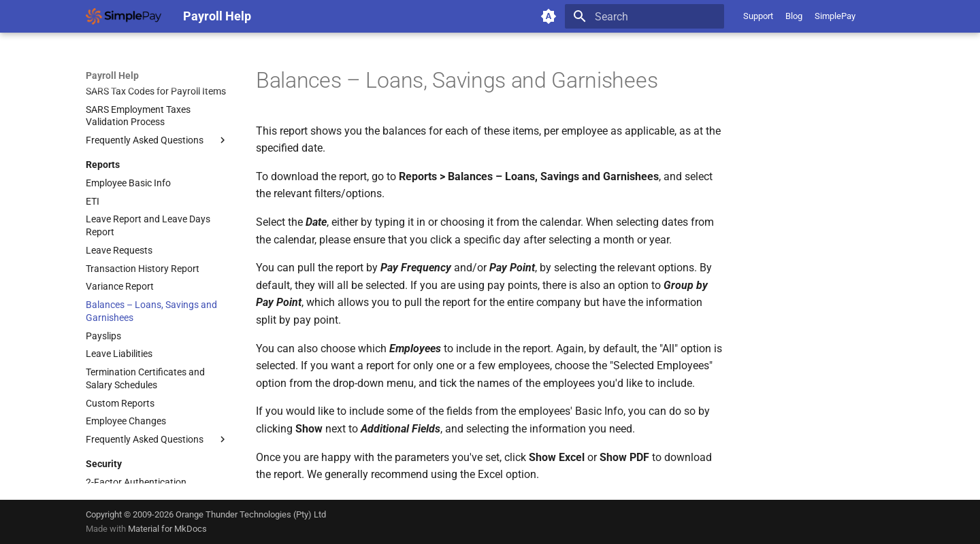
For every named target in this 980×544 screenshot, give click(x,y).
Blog (794, 16)
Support (758, 16)
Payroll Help (112, 75)
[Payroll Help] (124, 16)
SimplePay (835, 16)
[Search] (644, 16)
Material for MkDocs (167, 529)
